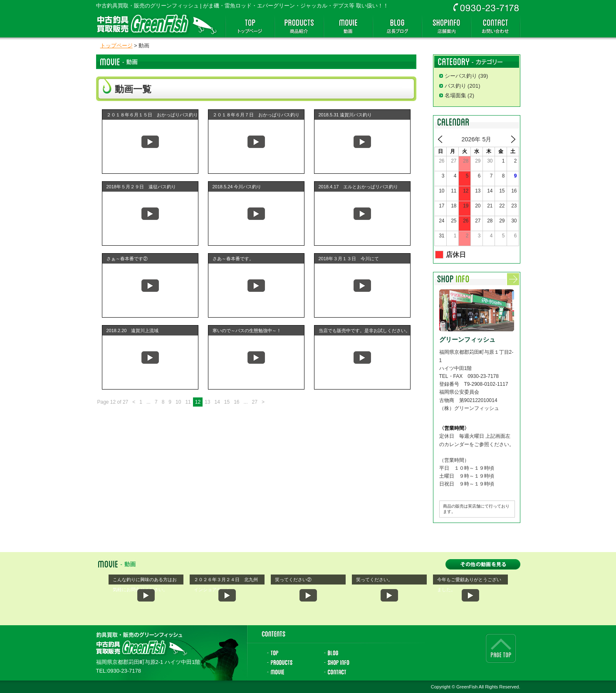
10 (178, 402)
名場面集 (455, 95)
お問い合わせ (495, 26)
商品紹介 (299, 26)
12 (198, 402)
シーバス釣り (461, 76)
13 (207, 402)
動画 (348, 26)
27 (255, 402)
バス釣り (455, 86)
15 (227, 402)
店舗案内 (446, 26)
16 (236, 402)
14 (217, 402)
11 (188, 402)
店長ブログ (397, 26)
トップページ (250, 26)
